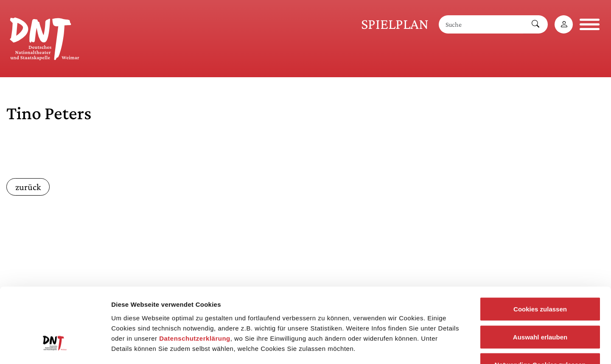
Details (440, 347)
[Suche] (481, 24)
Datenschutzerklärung (195, 281)
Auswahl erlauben (540, 281)
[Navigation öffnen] (590, 24)
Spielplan (395, 24)
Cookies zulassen (540, 253)
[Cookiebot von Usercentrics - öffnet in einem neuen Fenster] (55, 347)
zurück (28, 187)
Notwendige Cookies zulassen (540, 308)
